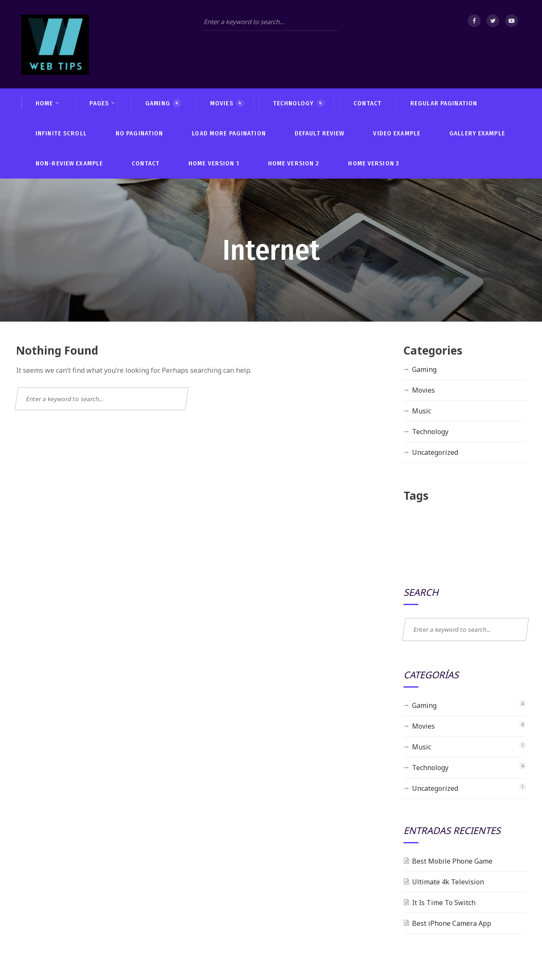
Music (422, 411)
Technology (430, 432)
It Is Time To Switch (444, 903)
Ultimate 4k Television (448, 882)
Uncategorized (435, 452)
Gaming (424, 369)
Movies (423, 390)
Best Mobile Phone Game (452, 861)
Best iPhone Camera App (452, 923)
